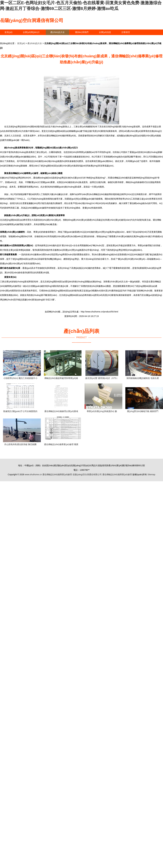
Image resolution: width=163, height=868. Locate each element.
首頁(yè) (8, 32)
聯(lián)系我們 (82, 32)
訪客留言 (126, 32)
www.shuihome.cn (33, 474)
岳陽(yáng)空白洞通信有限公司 (32, 20)
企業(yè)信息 (105, 32)
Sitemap (151, 474)
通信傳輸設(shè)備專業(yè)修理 (57, 474)
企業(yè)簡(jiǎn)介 (31, 32)
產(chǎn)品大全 (58, 32)
